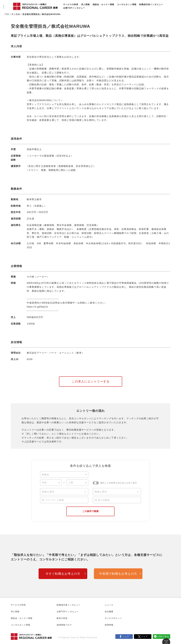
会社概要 (109, 612)
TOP (7, 14)
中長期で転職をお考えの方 (118, 574)
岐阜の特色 (62, 618)
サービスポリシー (113, 618)
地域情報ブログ (64, 625)
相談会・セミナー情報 (103, 4)
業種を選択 (48, 492)
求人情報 (85, 4)
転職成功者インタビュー (151, 4)
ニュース (109, 605)
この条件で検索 (90, 511)
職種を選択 (101, 492)
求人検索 (16, 14)
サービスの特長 (71, 4)
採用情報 (109, 625)
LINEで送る (163, 637)
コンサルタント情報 (127, 4)
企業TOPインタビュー (74, 8)
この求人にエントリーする (91, 382)
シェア (126, 637)
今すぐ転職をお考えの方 (63, 574)
